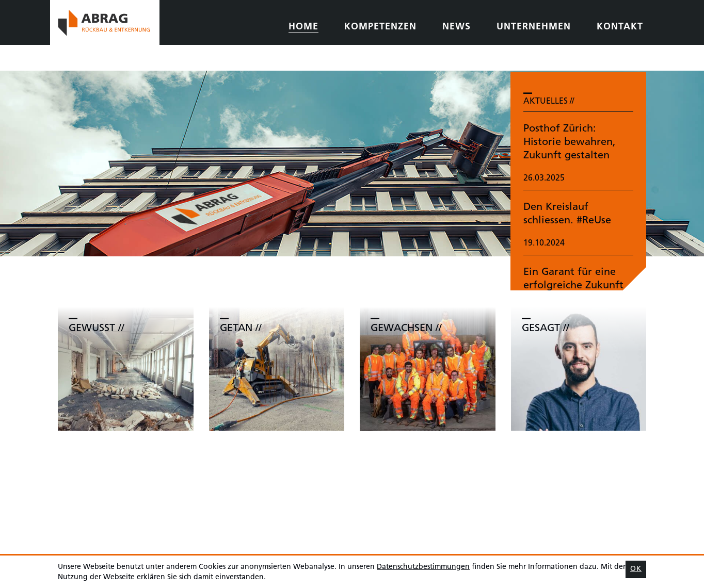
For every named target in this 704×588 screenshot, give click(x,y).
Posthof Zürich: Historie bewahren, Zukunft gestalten (570, 142)
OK (636, 569)
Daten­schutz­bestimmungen (423, 567)
